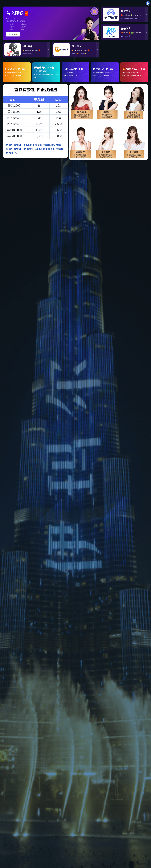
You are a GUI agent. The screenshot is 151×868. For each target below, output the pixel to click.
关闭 (148, 3)
